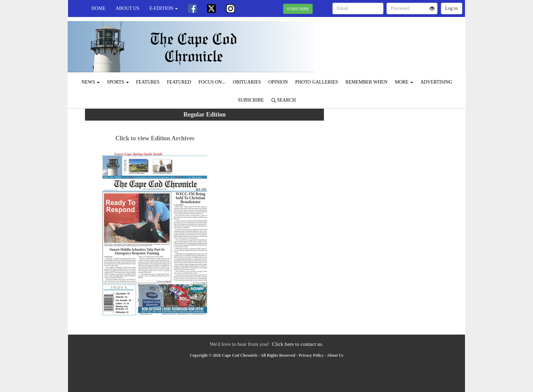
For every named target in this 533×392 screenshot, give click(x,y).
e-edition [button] (164, 8)
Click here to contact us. (298, 344)
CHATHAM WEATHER (403, 41)
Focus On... (212, 82)
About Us (127, 8)
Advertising (436, 82)
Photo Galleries (316, 82)
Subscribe (251, 100)
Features (148, 82)
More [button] (404, 82)
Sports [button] (118, 82)
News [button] (91, 82)
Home (98, 8)
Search (284, 100)
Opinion (278, 82)
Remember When (366, 82)
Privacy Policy (311, 355)
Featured (179, 82)
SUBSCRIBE (298, 9)
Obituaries (247, 82)
